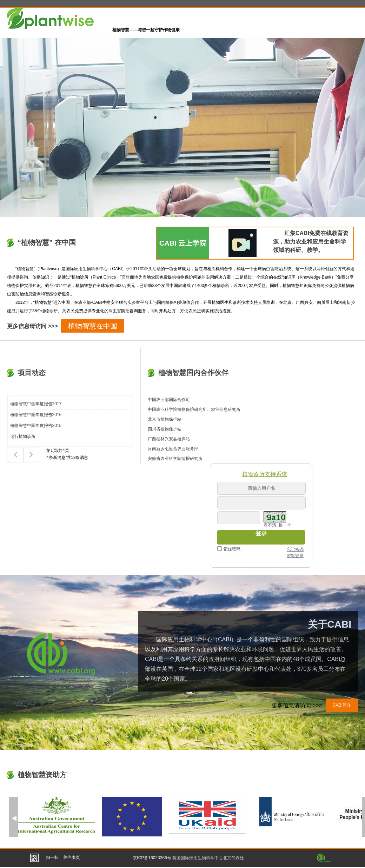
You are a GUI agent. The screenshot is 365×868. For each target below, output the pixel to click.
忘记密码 (295, 549)
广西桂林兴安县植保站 (169, 439)
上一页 (15, 455)
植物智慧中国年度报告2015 (36, 426)
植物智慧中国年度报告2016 (36, 415)
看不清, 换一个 (277, 525)
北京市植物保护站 (165, 419)
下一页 (31, 455)
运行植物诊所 (23, 436)
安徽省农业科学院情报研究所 (175, 459)
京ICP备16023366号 (152, 858)
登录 (261, 533)
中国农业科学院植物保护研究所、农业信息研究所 (194, 409)
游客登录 (295, 556)
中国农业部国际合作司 (169, 400)
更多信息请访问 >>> (32, 326)
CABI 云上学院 (183, 243)
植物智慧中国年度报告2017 (36, 404)
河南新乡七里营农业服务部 (173, 449)
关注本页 (72, 857)
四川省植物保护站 (165, 429)
